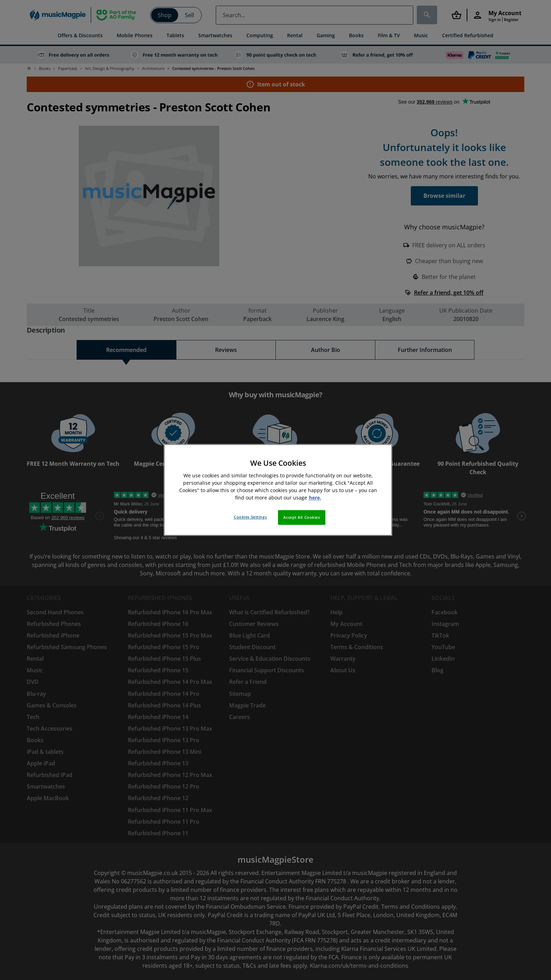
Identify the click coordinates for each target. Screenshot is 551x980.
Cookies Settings (250, 517)
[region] (278, 490)
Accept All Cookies (302, 518)
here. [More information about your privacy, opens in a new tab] (315, 498)
